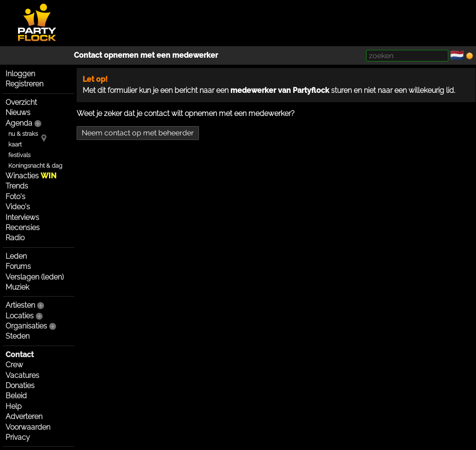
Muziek (17, 287)
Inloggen (20, 74)
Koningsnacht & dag (35, 166)
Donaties (20, 386)
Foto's (15, 197)
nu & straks (23, 134)
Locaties (20, 316)
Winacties (31, 176)
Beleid (16, 396)
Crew (14, 365)
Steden (18, 336)
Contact (20, 355)
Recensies (23, 228)
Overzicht (21, 102)
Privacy (18, 437)
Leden (16, 256)
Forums (18, 266)
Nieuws (18, 112)
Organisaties (26, 326)
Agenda (19, 123)
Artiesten (20, 305)
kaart (15, 144)
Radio (15, 238)
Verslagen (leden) (35, 277)
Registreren (24, 84)
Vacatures (22, 375)
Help (14, 406)
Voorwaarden (28, 427)
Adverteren (24, 417)
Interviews (22, 217)
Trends (17, 186)
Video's (18, 207)
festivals (19, 155)
